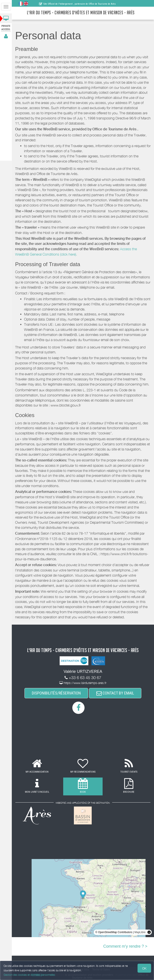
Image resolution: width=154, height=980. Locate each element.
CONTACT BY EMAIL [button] (115, 693)
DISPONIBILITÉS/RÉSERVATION (56, 693)
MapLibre (140, 932)
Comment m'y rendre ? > (125, 946)
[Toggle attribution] (149, 932)
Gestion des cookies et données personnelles (29, 975)
